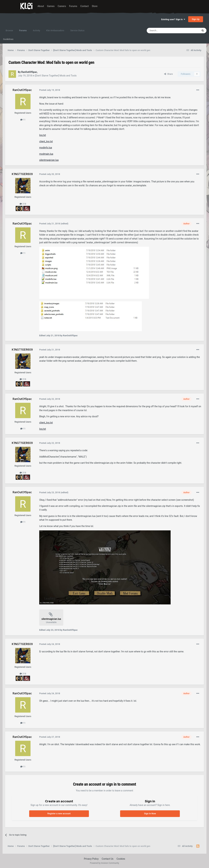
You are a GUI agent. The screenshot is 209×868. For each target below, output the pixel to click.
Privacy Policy (91, 859)
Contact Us (108, 859)
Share (168, 74)
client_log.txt (46, 141)
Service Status (77, 30)
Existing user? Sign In (173, 19)
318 (23, 204)
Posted (50, 90)
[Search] (165, 31)
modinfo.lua (46, 148)
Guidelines (8, 39)
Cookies (121, 859)
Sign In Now (150, 813)
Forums (73, 6)
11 (23, 120)
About (41, 6)
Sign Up (196, 19)
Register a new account (59, 813)
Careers (62, 6)
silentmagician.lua (49, 160)
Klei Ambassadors (55, 30)
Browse (9, 30)
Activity (36, 30)
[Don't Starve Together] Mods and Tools (56, 76)
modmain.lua (46, 154)
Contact (85, 6)
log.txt (43, 135)
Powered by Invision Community (104, 863)
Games (51, 6)
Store (95, 6)
